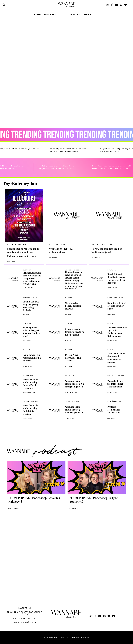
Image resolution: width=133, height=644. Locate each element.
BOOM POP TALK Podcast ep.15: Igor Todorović (94, 500)
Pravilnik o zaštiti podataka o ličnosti (25, 613)
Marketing (25, 608)
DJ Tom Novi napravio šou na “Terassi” (73, 358)
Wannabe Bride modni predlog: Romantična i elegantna (30, 384)
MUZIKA (69, 298)
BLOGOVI (112, 349)
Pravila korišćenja (25, 622)
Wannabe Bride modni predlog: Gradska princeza (74, 410)
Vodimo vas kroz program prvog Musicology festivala (31, 306)
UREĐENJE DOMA (57, 244)
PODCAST (49, 14)
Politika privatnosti (25, 618)
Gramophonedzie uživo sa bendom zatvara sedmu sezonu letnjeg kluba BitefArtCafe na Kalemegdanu (74, 279)
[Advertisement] (22, 585)
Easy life (75, 14)
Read (37, 14)
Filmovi (69, 323)
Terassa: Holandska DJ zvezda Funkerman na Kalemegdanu (117, 332)
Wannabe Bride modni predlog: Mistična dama (115, 384)
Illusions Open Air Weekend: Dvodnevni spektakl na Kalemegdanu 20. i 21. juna (23, 252)
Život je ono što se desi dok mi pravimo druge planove (116, 358)
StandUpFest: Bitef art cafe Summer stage (116, 306)
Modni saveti (30, 375)
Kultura (27, 270)
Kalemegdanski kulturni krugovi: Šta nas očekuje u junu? (31, 332)
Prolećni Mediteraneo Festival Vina (114, 410)
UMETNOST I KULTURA (102, 244)
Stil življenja (115, 401)
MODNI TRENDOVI (116, 375)
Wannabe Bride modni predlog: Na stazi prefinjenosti (74, 384)
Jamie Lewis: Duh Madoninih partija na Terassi (32, 358)
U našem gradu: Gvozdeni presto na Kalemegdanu (75, 332)
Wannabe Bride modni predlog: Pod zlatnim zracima (30, 410)
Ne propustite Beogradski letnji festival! (74, 306)
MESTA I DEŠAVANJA (17, 244)
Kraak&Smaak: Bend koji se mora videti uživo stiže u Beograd (116, 278)
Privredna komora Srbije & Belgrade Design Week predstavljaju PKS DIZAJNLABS (32, 278)
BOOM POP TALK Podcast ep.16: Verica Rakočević (34, 500)
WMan (88, 14)
